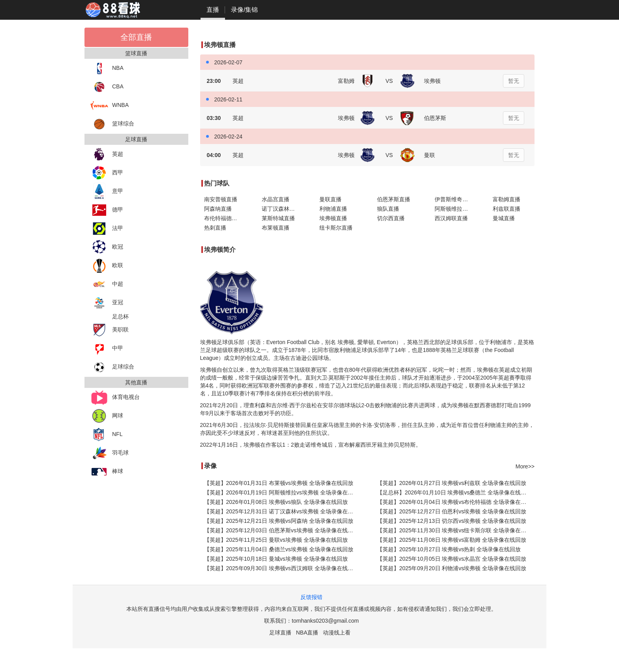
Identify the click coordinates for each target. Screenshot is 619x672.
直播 (213, 10)
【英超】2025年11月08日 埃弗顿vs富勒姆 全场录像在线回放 (452, 540)
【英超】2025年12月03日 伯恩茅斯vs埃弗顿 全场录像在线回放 (281, 530)
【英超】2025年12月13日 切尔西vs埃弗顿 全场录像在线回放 (452, 521)
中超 (107, 284)
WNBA (110, 106)
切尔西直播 (391, 218)
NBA (107, 68)
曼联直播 (330, 199)
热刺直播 (215, 228)
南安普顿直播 (221, 199)
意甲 (107, 192)
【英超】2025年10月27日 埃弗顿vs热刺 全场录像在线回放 (449, 549)
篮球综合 (112, 124)
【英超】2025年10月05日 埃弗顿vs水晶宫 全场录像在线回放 (452, 559)
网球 (107, 416)
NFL (106, 435)
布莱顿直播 (276, 228)
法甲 (107, 229)
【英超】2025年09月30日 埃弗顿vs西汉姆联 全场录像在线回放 (281, 568)
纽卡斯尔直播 (336, 228)
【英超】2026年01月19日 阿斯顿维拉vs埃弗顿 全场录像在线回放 (283, 492)
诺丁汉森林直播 (281, 209)
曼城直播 (504, 218)
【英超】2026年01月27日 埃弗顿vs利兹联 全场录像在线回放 (452, 483)
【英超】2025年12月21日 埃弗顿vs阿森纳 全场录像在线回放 (279, 521)
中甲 (107, 349)
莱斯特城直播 (278, 218)
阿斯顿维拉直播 (454, 209)
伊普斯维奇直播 (454, 199)
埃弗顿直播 (333, 218)
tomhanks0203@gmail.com (325, 621)
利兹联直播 (506, 209)
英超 (107, 154)
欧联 (107, 266)
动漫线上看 (337, 633)
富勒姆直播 (506, 199)
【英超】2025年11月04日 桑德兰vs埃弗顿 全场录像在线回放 (279, 549)
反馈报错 (311, 597)
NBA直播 (307, 633)
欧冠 (107, 247)
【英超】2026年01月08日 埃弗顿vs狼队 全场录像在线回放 (276, 502)
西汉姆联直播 (451, 218)
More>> (525, 466)
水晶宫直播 (276, 199)
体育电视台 (115, 398)
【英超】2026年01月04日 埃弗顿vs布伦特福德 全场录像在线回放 (456, 502)
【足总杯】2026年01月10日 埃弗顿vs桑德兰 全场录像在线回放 (454, 492)
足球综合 (112, 367)
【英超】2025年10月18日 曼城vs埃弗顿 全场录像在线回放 (276, 559)
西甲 (107, 173)
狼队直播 (388, 209)
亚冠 (107, 303)
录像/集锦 (244, 10)
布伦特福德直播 (223, 218)
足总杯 (120, 316)
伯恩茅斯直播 (394, 199)
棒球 (107, 472)
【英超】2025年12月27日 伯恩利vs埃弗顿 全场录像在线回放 (452, 511)
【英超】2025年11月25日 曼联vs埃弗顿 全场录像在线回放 (276, 540)
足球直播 (280, 633)
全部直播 (136, 37)
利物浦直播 (333, 209)
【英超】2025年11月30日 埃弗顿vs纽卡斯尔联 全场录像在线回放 (456, 530)
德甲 (107, 210)
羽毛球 (110, 453)
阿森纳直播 (218, 209)
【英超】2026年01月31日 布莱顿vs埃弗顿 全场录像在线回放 (279, 483)
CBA (107, 87)
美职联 (110, 330)
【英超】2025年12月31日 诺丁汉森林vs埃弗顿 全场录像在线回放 (283, 511)
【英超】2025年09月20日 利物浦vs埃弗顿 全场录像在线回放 (452, 568)
